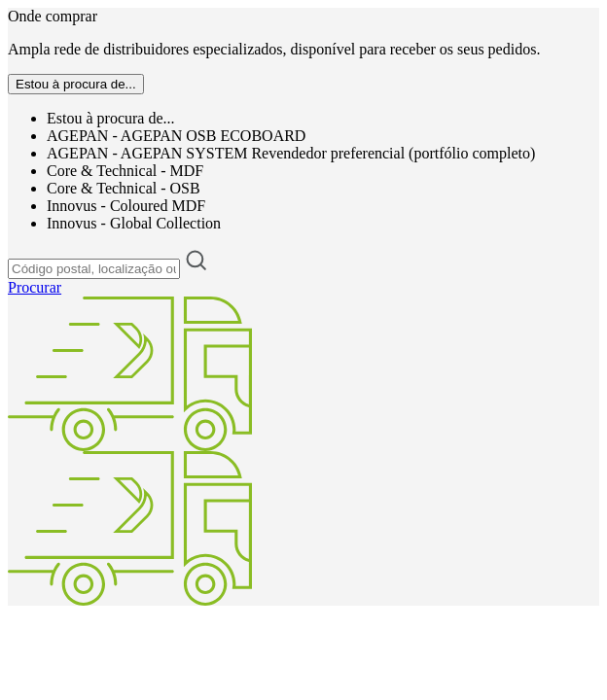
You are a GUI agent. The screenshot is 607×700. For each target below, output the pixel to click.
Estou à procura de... (111, 118)
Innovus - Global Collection (134, 223)
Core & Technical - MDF (125, 171)
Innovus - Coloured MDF (126, 206)
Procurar (35, 287)
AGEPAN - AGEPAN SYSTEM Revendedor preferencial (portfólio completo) (291, 153)
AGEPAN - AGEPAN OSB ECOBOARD (176, 136)
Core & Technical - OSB (124, 188)
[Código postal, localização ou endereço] (94, 269)
